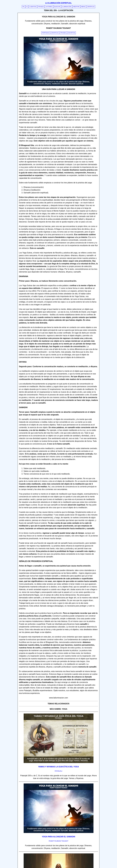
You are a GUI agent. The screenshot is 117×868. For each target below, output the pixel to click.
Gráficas (91, 7)
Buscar (57, 7)
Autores (49, 7)
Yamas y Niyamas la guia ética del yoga (58, 767)
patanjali (58, 771)
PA (23, 7)
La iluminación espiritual (58, 3)
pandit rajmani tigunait (58, 841)
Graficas (55, 33)
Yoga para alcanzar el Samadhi (59, 837)
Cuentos (33, 7)
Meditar (76, 7)
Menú (83, 7)
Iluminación (67, 7)
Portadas (46, 33)
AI (27, 7)
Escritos (72, 33)
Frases (41, 7)
